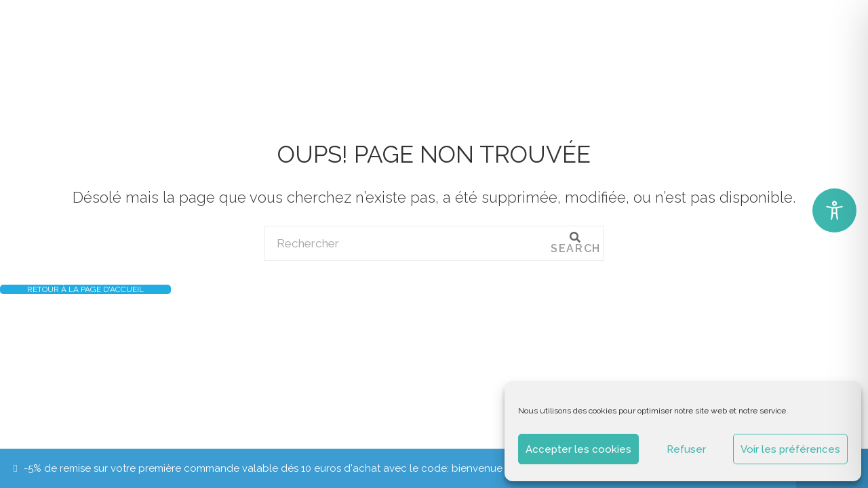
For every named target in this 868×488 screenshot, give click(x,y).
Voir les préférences (790, 449)
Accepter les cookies (578, 449)
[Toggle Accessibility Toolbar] (834, 210)
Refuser (686, 449)
